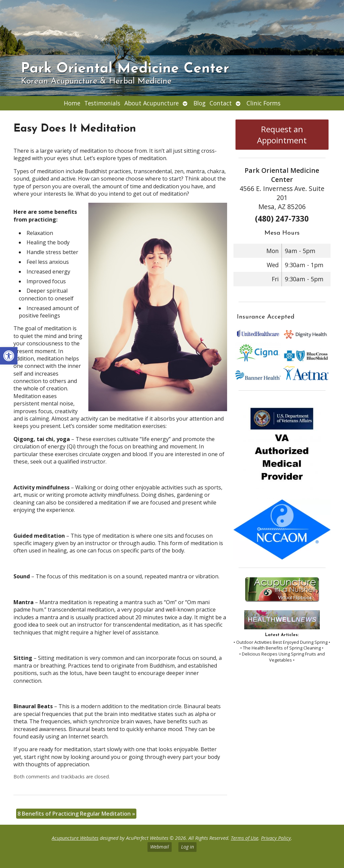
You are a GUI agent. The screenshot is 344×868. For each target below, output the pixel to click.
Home (72, 103)
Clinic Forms (264, 103)
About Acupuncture (152, 103)
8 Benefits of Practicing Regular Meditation (76, 814)
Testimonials (102, 103)
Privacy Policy (276, 838)
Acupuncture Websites (75, 838)
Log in (187, 847)
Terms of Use (245, 838)
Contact (221, 103)
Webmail (160, 847)
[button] (9, 356)
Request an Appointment (282, 135)
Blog (200, 103)
